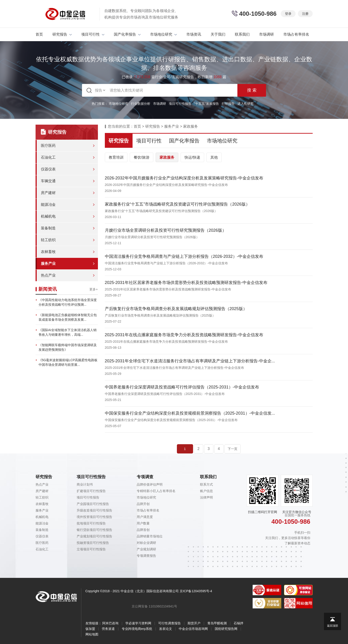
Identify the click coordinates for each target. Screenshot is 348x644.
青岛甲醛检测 (217, 623)
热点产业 (48, 275)
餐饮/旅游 (142, 157)
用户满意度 (145, 517)
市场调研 (266, 34)
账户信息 (206, 491)
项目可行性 (93, 34)
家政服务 (191, 126)
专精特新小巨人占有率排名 (156, 491)
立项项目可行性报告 (91, 549)
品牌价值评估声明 (150, 484)
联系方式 (206, 484)
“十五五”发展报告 (207, 104)
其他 (214, 157)
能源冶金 (48, 205)
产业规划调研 (146, 549)
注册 (305, 14)
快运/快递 (192, 157)
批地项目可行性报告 (91, 523)
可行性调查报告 (169, 623)
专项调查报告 (146, 556)
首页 (39, 34)
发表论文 (166, 629)
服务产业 (48, 263)
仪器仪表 (48, 169)
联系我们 (242, 34)
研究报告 (62, 34)
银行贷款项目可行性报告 (94, 530)
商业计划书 (85, 484)
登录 (288, 14)
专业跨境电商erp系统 (137, 629)
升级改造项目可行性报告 (94, 510)
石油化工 (48, 157)
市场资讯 (194, 34)
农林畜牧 (48, 252)
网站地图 (92, 634)
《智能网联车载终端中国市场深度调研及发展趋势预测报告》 (68, 347)
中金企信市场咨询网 (193, 629)
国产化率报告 (127, 34)
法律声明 (206, 497)
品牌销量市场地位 (150, 536)
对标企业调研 (146, 543)
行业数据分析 (141, 104)
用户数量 (143, 523)
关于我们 (218, 34)
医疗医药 (48, 146)
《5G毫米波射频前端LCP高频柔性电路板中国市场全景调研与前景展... (68, 362)
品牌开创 (143, 504)
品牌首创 (143, 530)
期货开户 (194, 623)
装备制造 (48, 228)
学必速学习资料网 (138, 623)
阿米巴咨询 (110, 623)
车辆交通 (48, 181)
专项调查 (145, 477)
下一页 (233, 449)
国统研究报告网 (226, 629)
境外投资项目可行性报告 (94, 517)
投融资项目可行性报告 (93, 543)
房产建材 (48, 193)
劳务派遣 (108, 629)
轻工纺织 (48, 240)
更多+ (94, 289)
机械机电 (48, 216)
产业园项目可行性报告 (93, 504)
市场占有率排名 (296, 34)
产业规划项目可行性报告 (94, 536)
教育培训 (116, 157)
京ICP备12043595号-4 (196, 591)
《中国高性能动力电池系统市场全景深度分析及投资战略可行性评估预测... (68, 302)
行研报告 (228, 104)
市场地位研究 (163, 34)
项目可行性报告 (180, 104)
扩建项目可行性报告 (91, 491)
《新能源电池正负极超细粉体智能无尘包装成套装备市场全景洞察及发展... (68, 317)
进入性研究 (245, 104)
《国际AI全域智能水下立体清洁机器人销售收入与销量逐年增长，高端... (68, 332)
